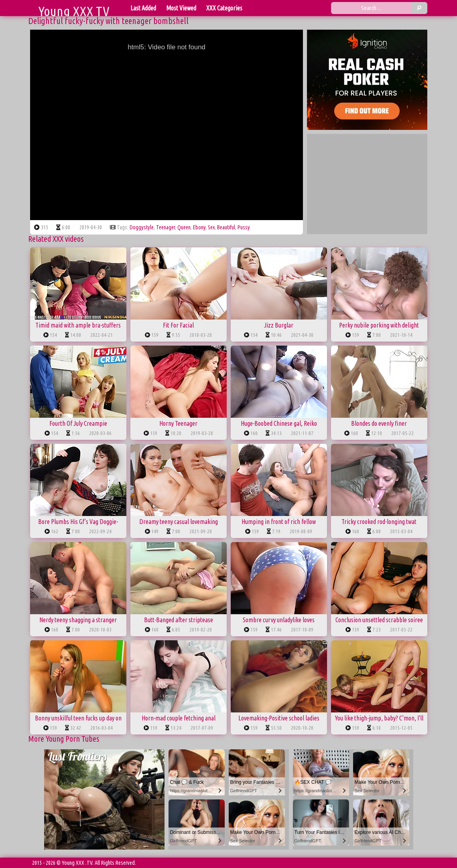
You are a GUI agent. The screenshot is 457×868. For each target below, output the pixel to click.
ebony (199, 227)
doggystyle (142, 227)
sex (211, 227)
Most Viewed (181, 8)
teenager (166, 227)
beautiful (226, 227)
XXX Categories (224, 8)
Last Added (143, 8)
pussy (244, 227)
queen (184, 227)
